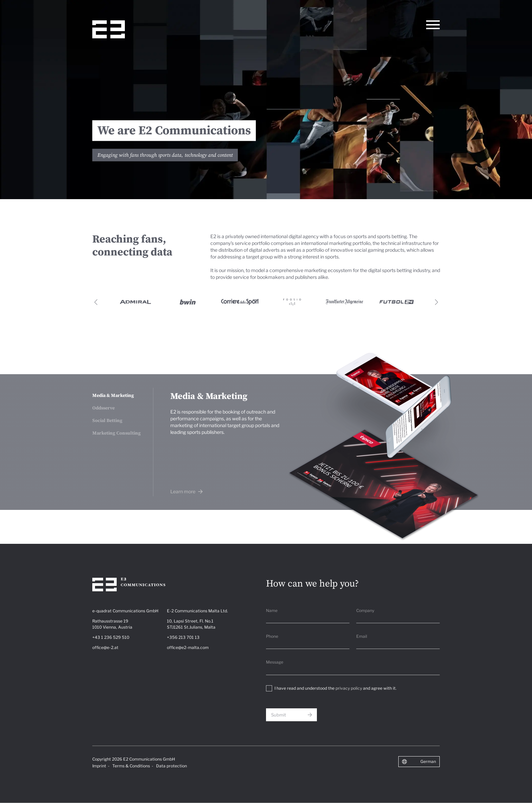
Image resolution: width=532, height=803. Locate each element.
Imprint (99, 766)
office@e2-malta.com (188, 647)
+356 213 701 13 (183, 637)
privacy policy (349, 688)
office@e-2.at (105, 647)
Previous (96, 302)
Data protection (172, 766)
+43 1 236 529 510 (111, 637)
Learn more (183, 491)
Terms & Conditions (131, 766)
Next (436, 302)
